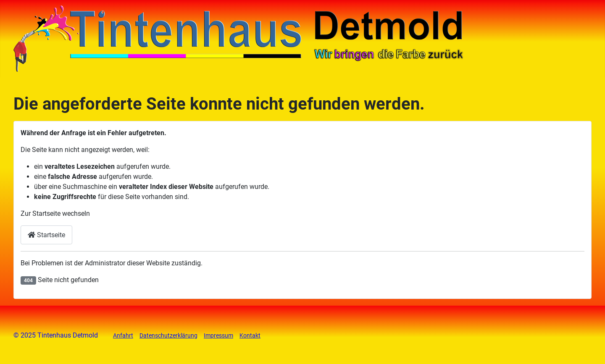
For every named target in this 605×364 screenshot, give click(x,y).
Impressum (218, 335)
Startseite (46, 235)
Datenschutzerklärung (168, 335)
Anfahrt (123, 335)
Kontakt (250, 335)
